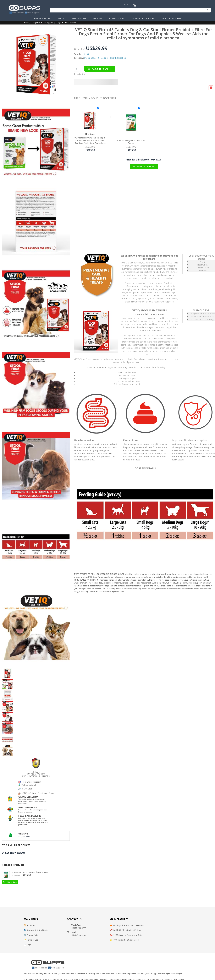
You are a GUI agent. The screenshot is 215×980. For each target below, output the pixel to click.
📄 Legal (28, 945)
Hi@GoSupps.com (79, 935)
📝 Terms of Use (31, 940)
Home (26, 23)
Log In (125, 5)
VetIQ (86, 54)
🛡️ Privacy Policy (31, 935)
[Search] (129, 10)
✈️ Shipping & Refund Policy (36, 930)
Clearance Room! (13, 853)
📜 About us (29, 925)
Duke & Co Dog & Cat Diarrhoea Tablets (131, 142)
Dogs (59, 23)
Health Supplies (70, 23)
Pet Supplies (48, 23)
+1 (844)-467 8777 (26, 837)
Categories (36, 23)
